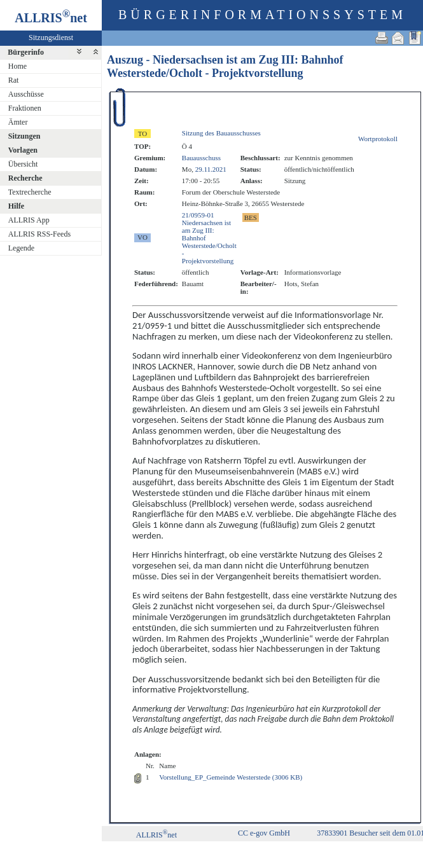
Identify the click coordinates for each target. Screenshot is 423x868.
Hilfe (16, 206)
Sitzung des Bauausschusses (221, 133)
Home (17, 66)
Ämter (18, 122)
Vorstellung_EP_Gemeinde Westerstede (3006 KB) (231, 777)
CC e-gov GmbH (264, 833)
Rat (14, 80)
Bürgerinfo (26, 52)
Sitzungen (24, 136)
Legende (21, 248)
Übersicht (23, 164)
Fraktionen (25, 108)
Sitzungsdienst (51, 38)
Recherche (25, 178)
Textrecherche (30, 192)
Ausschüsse (26, 94)
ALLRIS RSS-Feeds (39, 234)
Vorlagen (23, 150)
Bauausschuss (201, 158)
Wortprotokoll (378, 139)
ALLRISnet (156, 835)
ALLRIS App (29, 220)
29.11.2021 (211, 169)
